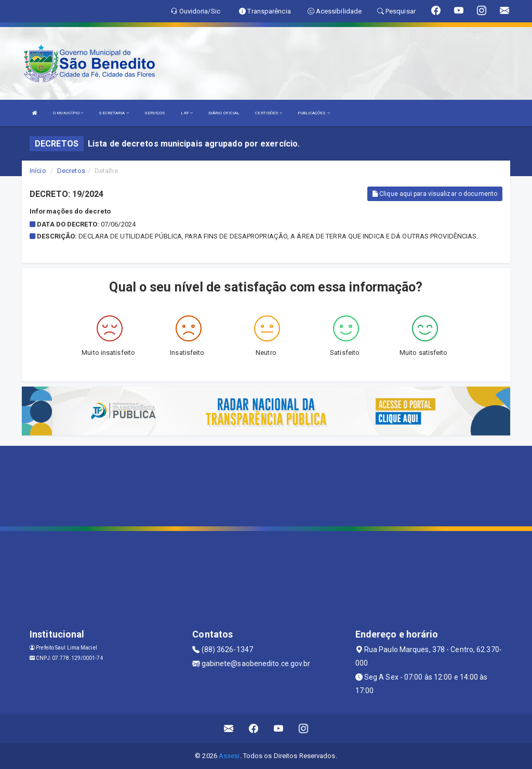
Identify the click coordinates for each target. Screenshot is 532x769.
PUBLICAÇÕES (314, 113)
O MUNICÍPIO (68, 113)
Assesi (229, 756)
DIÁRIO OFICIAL (224, 113)
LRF (187, 113)
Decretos (71, 171)
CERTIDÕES (269, 113)
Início (38, 171)
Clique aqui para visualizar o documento (435, 194)
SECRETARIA (114, 113)
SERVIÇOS (155, 113)
